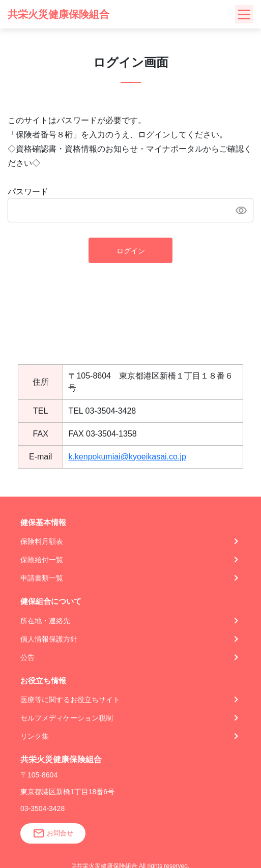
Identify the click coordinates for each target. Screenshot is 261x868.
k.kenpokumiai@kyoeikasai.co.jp (127, 457)
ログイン (131, 251)
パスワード (28, 192)
